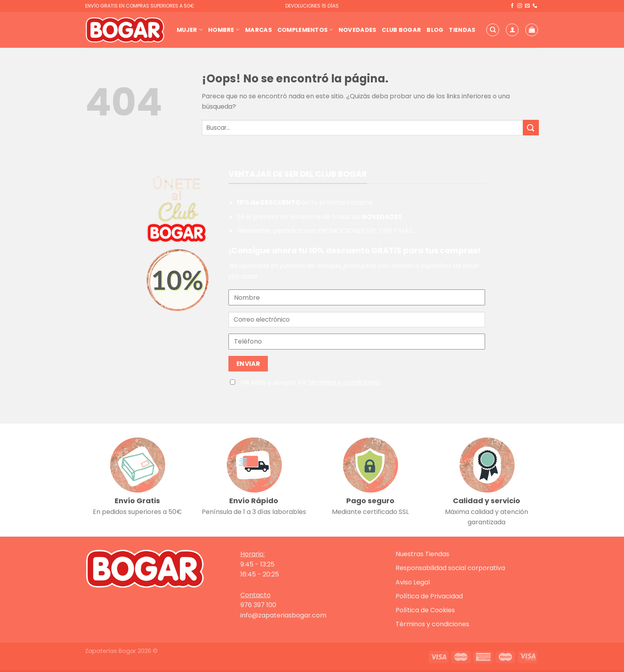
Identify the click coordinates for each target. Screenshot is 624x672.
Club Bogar (401, 30)
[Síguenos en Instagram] (520, 6)
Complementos (305, 30)
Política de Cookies (425, 610)
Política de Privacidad (429, 596)
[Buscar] (493, 30)
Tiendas (462, 30)
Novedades (358, 30)
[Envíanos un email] (527, 6)
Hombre (224, 30)
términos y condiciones (344, 382)
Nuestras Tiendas (422, 554)
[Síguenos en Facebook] (512, 6)
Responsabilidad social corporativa (450, 568)
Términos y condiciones (432, 624)
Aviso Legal (413, 582)
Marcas (258, 30)
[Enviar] (531, 128)
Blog (435, 30)
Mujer (190, 30)
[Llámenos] (535, 6)
